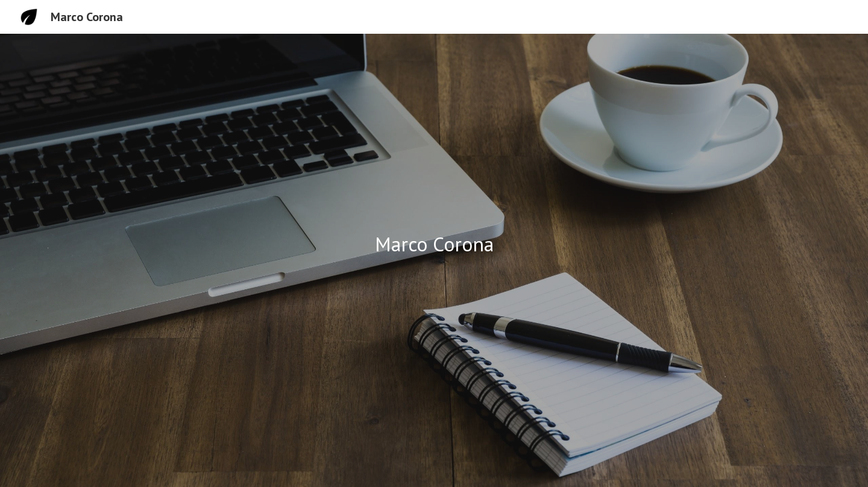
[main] (434, 244)
